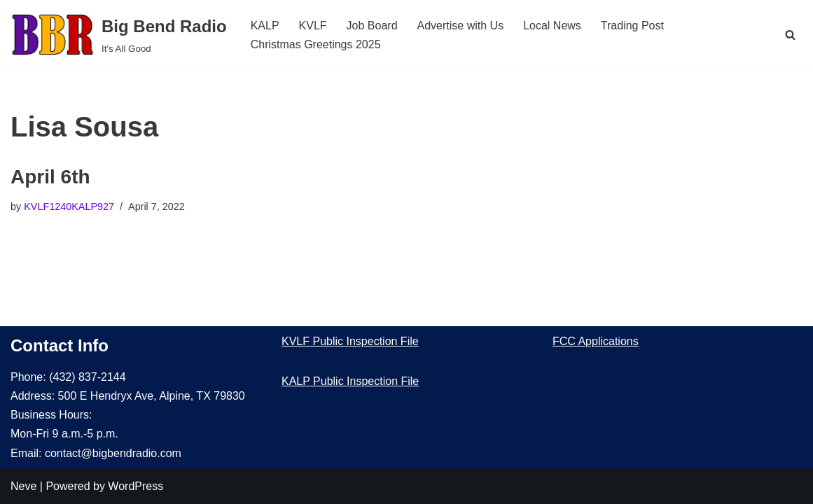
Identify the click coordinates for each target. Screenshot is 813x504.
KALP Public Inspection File (350, 381)
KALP (265, 26)
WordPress (135, 486)
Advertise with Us (461, 26)
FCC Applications (596, 341)
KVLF (313, 26)
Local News (552, 26)
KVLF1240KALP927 (69, 206)
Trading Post (632, 26)
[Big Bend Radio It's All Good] (119, 35)
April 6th (50, 177)
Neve (23, 486)
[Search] (790, 35)
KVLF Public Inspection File (350, 341)
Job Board (372, 26)
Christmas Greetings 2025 (316, 44)
